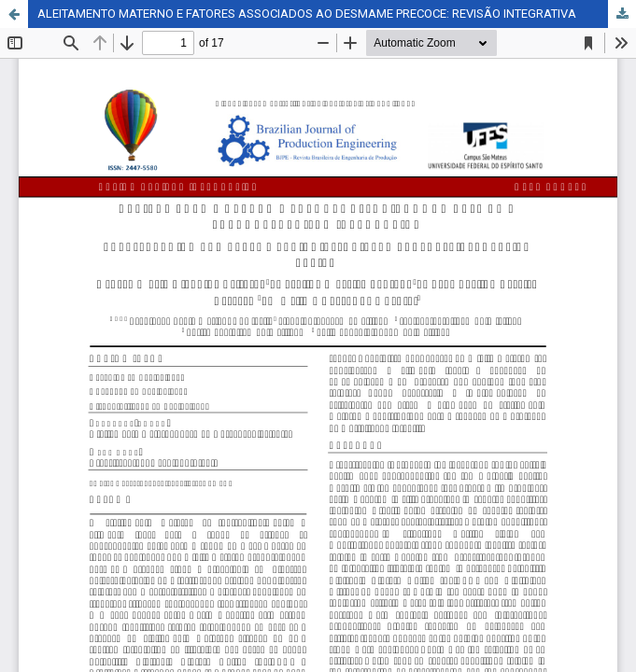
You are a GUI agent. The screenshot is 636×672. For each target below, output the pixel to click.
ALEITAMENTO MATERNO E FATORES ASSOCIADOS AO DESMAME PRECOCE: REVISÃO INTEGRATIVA (307, 14)
